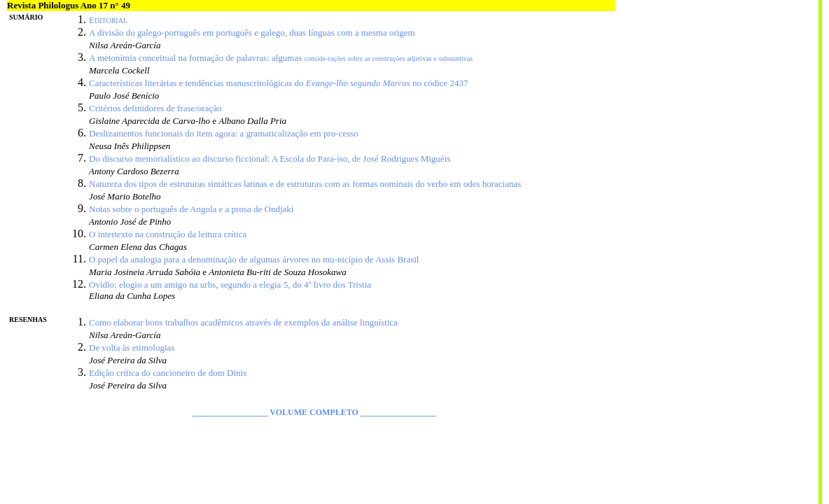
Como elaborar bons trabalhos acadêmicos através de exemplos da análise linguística (243, 322)
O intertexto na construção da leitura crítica (168, 234)
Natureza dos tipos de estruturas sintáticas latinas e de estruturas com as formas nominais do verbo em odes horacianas (305, 184)
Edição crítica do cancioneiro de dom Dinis (168, 373)
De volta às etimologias (132, 348)
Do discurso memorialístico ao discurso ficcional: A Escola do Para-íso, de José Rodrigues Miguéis (270, 159)
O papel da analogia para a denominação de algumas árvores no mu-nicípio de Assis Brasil (254, 259)
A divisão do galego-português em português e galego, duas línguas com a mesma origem (252, 33)
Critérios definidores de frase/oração (155, 108)
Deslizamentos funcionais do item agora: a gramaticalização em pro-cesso (224, 133)
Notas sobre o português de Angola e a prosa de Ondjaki (191, 209)
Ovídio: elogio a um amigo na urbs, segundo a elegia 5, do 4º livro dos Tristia (230, 285)
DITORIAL (111, 21)
